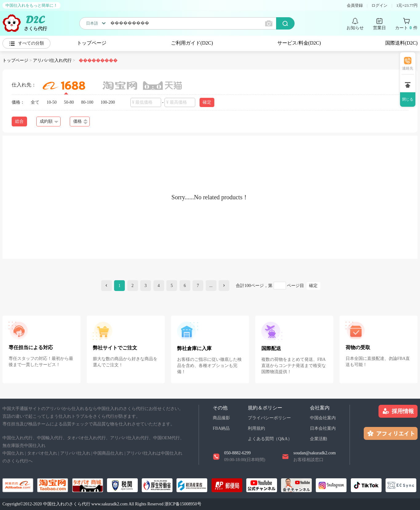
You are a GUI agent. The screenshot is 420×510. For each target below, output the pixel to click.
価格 (80, 122)
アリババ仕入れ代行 (52, 60)
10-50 (52, 102)
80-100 (87, 102)
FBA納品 (221, 428)
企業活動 (319, 439)
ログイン (379, 5)
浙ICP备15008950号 (183, 504)
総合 (19, 121)
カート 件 (406, 28)
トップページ (92, 43)
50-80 (69, 102)
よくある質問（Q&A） (270, 439)
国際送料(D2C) (401, 43)
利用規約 (256, 428)
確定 (207, 102)
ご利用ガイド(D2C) (192, 43)
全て (35, 102)
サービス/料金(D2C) (299, 43)
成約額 (49, 121)
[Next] (224, 286)
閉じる (408, 99)
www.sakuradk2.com (109, 504)
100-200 (108, 102)
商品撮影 (221, 418)
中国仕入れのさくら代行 (67, 504)
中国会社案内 (323, 418)
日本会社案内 (323, 428)
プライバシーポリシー (269, 418)
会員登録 (355, 5)
